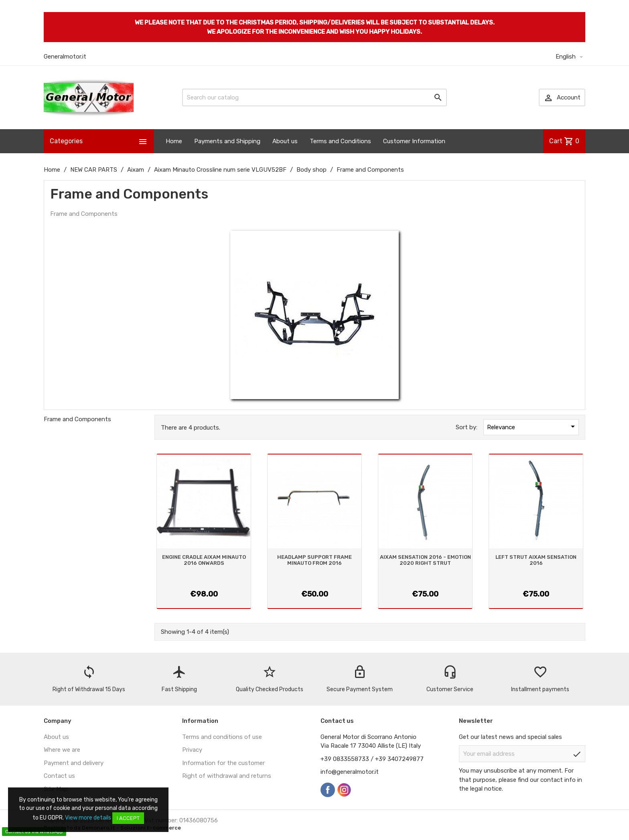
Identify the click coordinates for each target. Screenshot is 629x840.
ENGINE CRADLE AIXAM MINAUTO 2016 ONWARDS (204, 560)
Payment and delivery (74, 763)
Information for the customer (223, 763)
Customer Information (414, 141)
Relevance (532, 426)
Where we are (62, 750)
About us (285, 141)
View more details (88, 818)
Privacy (192, 750)
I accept (128, 818)
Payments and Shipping (227, 141)
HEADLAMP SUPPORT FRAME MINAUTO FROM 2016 (314, 560)
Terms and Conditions (340, 141)
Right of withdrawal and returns (227, 776)
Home (174, 141)
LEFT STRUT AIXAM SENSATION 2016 (536, 560)
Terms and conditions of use (222, 737)
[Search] (314, 97)
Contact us (59, 776)
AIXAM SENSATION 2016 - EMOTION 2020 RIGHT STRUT (425, 560)
